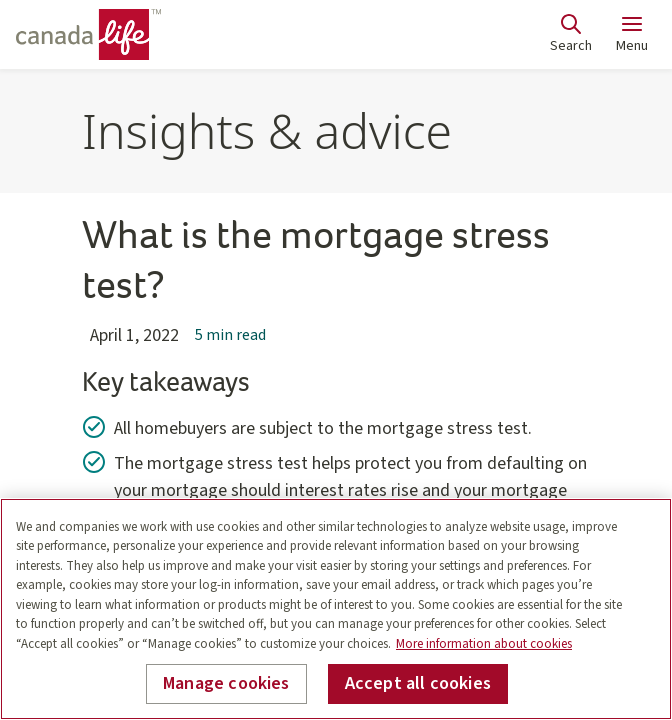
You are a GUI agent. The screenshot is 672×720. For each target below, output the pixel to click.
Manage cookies (226, 683)
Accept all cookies (418, 683)
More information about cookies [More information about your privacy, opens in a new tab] (484, 644)
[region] (336, 609)
